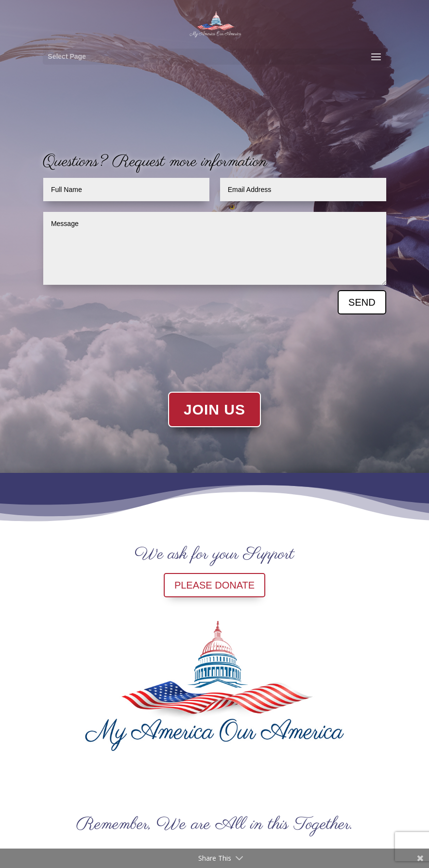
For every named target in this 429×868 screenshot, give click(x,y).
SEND (362, 302)
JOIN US (214, 409)
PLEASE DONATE (214, 585)
